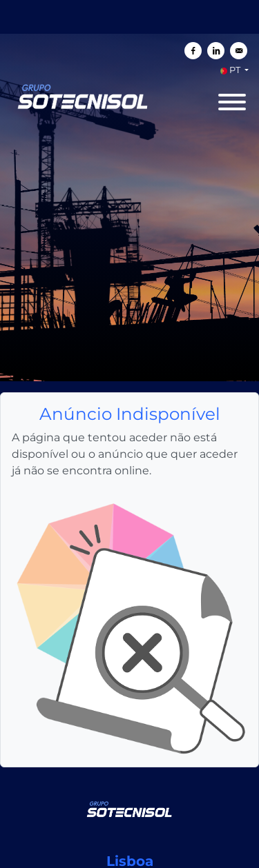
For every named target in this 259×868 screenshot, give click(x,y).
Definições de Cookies (198, 862)
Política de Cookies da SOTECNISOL (75, 862)
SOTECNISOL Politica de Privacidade (124, 852)
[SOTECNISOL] (130, 639)
